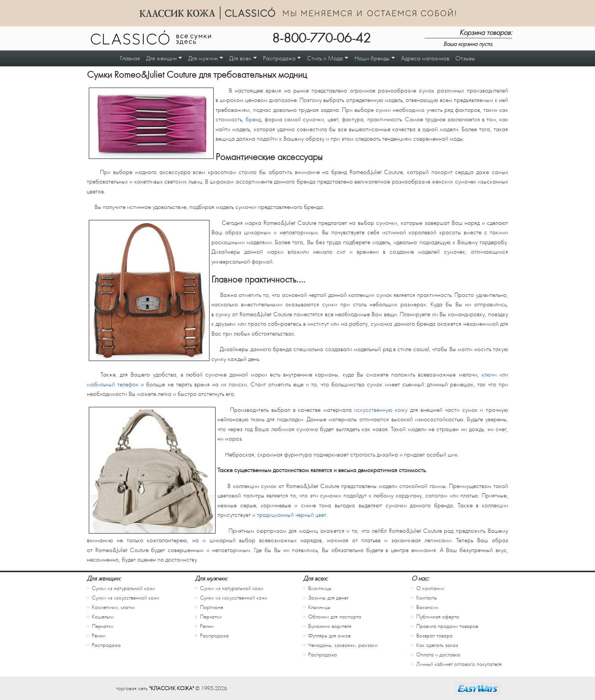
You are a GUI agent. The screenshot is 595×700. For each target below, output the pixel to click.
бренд (253, 119)
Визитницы (320, 588)
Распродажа (106, 645)
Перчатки (103, 626)
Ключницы (319, 607)
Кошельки (103, 617)
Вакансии (427, 607)
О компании (430, 588)
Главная (130, 58)
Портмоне (212, 607)
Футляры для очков (329, 636)
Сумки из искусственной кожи (126, 598)
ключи (489, 374)
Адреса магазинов (425, 58)
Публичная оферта (438, 617)
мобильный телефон (113, 384)
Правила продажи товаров (447, 626)
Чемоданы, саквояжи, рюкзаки (343, 645)
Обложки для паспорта (335, 617)
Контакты (427, 598)
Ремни (99, 636)
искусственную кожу (381, 410)
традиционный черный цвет (292, 515)
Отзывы (465, 58)
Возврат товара (434, 636)
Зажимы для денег (328, 598)
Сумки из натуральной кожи (124, 588)
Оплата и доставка (438, 655)
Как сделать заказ (437, 645)
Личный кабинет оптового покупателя (459, 664)
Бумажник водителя (330, 626)
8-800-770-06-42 (321, 38)
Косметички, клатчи (113, 607)
